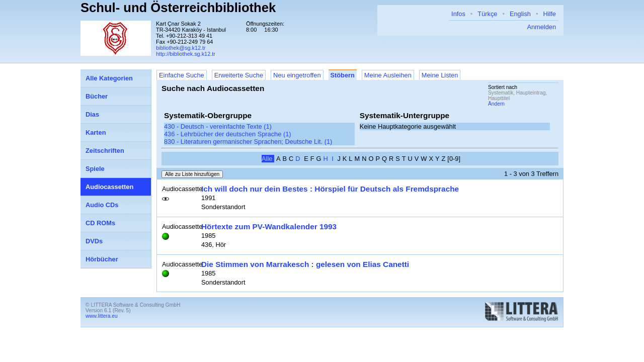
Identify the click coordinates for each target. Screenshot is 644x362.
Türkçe (487, 14)
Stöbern (343, 75)
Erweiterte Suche (239, 75)
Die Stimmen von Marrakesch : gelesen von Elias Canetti (305, 264)
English (520, 14)
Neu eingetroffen (297, 75)
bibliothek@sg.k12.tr (181, 48)
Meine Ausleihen (388, 75)
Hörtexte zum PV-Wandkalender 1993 (269, 227)
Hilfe (549, 14)
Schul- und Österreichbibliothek (178, 8)
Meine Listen (440, 75)
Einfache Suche (182, 75)
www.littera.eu (102, 316)
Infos (458, 14)
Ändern (496, 104)
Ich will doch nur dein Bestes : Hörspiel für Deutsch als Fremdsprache (330, 189)
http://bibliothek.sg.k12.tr (186, 54)
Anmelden (541, 27)
